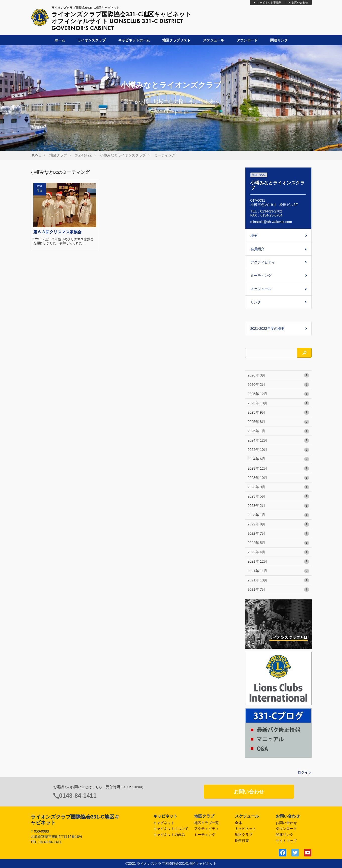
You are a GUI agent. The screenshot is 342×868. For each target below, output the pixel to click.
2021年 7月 (278, 590)
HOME (36, 155)
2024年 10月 (278, 450)
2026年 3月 (278, 375)
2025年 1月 (278, 431)
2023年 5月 (278, 497)
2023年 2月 (278, 506)
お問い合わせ (298, 3)
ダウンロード (247, 40)
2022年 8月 (278, 524)
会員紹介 (257, 249)
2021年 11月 (278, 571)
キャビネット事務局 (267, 3)
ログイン (305, 772)
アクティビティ (263, 262)
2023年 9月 (278, 487)
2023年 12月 (278, 469)
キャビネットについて (171, 829)
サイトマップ (286, 841)
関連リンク (279, 40)
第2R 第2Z (84, 155)
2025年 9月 (278, 413)
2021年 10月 (278, 580)
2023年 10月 (278, 478)
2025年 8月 (278, 422)
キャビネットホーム (134, 40)
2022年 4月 (278, 552)
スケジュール (214, 40)
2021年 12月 (278, 562)
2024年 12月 (278, 441)
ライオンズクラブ (92, 40)
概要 (254, 236)
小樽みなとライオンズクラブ (123, 155)
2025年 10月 (278, 403)
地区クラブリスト (176, 40)
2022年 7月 (278, 534)
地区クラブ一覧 (207, 823)
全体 (238, 823)
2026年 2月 (278, 385)
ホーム (60, 40)
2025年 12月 (278, 394)
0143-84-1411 (78, 796)
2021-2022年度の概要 (268, 329)
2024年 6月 (278, 459)
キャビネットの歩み (169, 835)
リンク (256, 302)
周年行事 (242, 841)
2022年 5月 (278, 543)
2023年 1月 (278, 515)
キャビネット (164, 823)
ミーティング (165, 155)
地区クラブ (58, 155)
